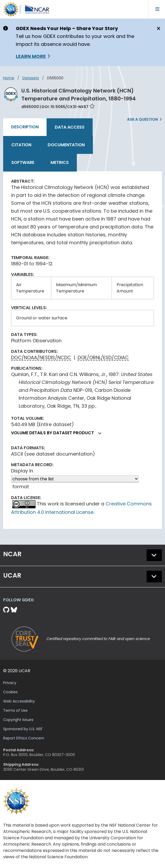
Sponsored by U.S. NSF (23, 729)
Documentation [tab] (66, 145)
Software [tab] (23, 162)
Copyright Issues (18, 720)
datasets (31, 78)
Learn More (31, 56)
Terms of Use (15, 710)
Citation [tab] (21, 145)
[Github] (7, 610)
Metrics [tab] (60, 162)
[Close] (158, 29)
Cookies (10, 692)
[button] (100, 433)
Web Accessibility (19, 701)
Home (9, 78)
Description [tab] (25, 127)
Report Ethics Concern (24, 738)
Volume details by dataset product (58, 433)
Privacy (10, 683)
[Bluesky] (14, 610)
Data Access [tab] (70, 127)
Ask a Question (142, 119)
